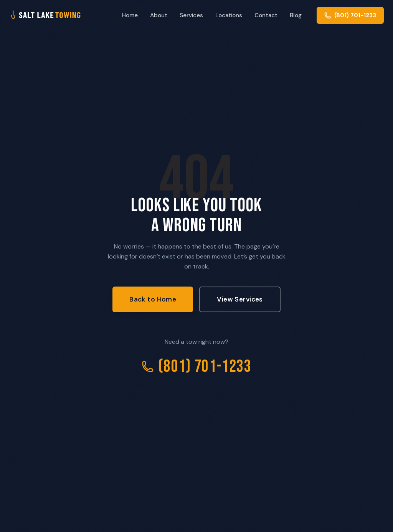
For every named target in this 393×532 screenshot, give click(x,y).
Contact (266, 15)
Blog (296, 15)
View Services (240, 299)
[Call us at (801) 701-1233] (350, 15)
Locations (229, 15)
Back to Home (153, 299)
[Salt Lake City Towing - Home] (58, 15)
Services (191, 15)
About (159, 15)
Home (130, 15)
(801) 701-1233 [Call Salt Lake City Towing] (196, 367)
